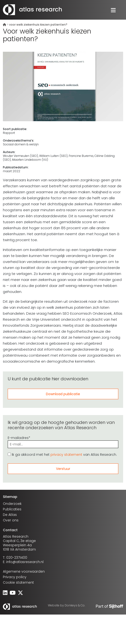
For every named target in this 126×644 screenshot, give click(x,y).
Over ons (11, 520)
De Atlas (10, 515)
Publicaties (12, 509)
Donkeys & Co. (75, 605)
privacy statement (66, 455)
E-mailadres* (63, 441)
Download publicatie (63, 394)
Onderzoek (12, 504)
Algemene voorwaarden (24, 571)
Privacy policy (15, 577)
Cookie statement (18, 582)
